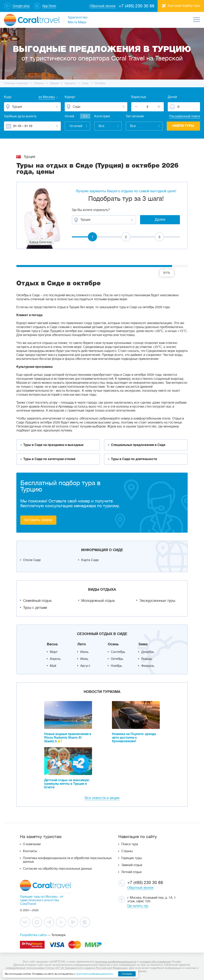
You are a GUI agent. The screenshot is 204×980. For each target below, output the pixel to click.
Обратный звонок (140, 888)
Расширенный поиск (185, 116)
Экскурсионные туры (157, 601)
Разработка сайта (33, 935)
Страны (127, 851)
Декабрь (148, 652)
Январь (147, 659)
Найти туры (183, 126)
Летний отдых (131, 872)
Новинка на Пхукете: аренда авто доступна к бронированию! (134, 738)
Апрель (55, 659)
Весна (52, 644)
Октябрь (117, 659)
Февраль (148, 666)
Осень (113, 644)
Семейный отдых (37, 601)
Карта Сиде (90, 560)
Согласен (127, 974)
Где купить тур (138, 906)
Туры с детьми (35, 608)
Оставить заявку (38, 520)
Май (53, 666)
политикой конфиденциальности (94, 974)
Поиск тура (130, 844)
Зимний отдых (132, 865)
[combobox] (43, 97)
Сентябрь (118, 652)
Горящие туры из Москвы (39, 897)
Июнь (84, 652)
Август (85, 666)
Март (54, 652)
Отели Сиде (32, 560)
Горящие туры (132, 858)
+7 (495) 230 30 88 (137, 6)
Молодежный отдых (98, 601)
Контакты (30, 851)
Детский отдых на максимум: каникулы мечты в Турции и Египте (67, 784)
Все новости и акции (102, 798)
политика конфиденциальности (116, 962)
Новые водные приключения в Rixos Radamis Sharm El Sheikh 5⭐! (68, 738)
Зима (143, 644)
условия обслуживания (155, 962)
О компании (32, 844)
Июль (84, 659)
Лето (82, 644)
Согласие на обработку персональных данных (57, 869)
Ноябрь (116, 666)
